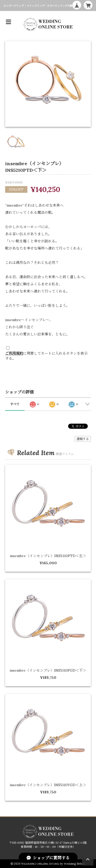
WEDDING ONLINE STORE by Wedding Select (53, 864)
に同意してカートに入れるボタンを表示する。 (46, 356)
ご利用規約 (14, 353)
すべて (15, 404)
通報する (83, 439)
